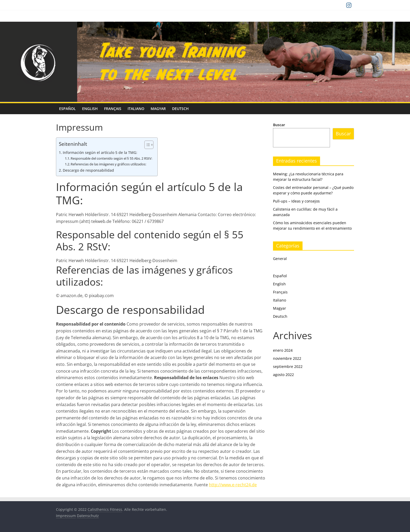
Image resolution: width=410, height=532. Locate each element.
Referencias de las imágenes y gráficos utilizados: (108, 164)
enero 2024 (283, 350)
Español (67, 109)
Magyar (158, 109)
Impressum (66, 516)
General (280, 259)
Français (113, 109)
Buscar (279, 125)
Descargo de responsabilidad (88, 170)
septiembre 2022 (288, 366)
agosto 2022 (283, 375)
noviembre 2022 (287, 358)
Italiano (136, 109)
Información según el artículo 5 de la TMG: (100, 152)
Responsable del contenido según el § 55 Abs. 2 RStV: (111, 158)
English (90, 109)
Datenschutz (88, 516)
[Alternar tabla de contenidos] (146, 145)
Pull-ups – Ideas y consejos (296, 201)
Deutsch (180, 109)
